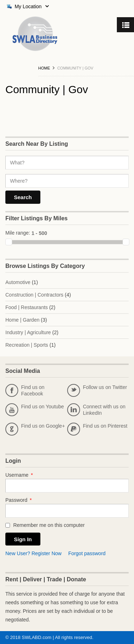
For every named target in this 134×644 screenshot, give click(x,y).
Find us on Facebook (25, 390)
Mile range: (18, 233)
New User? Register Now (33, 553)
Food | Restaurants (27, 307)
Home (44, 68)
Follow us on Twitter (97, 390)
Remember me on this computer (45, 525)
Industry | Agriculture (28, 332)
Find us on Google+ (35, 429)
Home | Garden (22, 320)
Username (19, 475)
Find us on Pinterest (97, 429)
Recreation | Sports (27, 345)
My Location (27, 6)
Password (19, 500)
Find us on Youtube (35, 410)
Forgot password (87, 553)
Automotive (18, 282)
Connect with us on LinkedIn (96, 410)
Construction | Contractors (34, 295)
